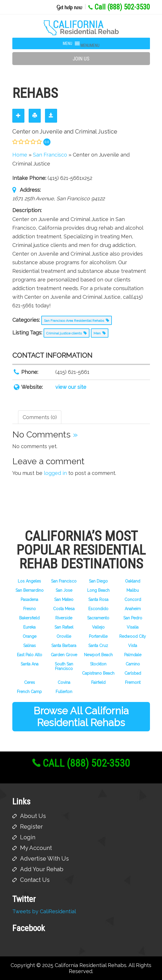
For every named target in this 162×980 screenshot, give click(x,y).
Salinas (30, 646)
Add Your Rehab (42, 869)
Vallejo (98, 627)
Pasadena (29, 600)
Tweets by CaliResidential (44, 911)
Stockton (98, 664)
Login (28, 837)
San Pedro (133, 618)
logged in (55, 473)
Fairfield (98, 682)
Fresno (30, 609)
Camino (133, 664)
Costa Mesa (64, 609)
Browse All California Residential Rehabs (81, 717)
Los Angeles (29, 581)
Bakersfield (29, 618)
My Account (36, 848)
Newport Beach (98, 655)
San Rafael (64, 627)
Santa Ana (30, 664)
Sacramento (98, 618)
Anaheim (133, 609)
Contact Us (35, 880)
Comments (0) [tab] (40, 417)
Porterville (98, 636)
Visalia (133, 627)
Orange (30, 636)
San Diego (98, 581)
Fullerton (64, 692)
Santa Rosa (98, 600)
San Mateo (64, 600)
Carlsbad (133, 673)
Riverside (64, 618)
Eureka (29, 627)
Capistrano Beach (98, 673)
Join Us (81, 59)
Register (31, 827)
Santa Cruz (98, 646)
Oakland (133, 581)
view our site (71, 387)
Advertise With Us (44, 859)
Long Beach (98, 590)
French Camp (29, 692)
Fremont (133, 682)
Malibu (133, 590)
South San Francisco (64, 666)
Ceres (30, 682)
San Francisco (64, 581)
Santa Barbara (64, 646)
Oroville (64, 636)
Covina (64, 682)
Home (20, 155)
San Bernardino (30, 590)
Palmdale (133, 655)
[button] (90, 45)
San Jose (64, 590)
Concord (133, 600)
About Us (33, 816)
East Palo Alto (30, 655)
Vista (133, 646)
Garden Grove (64, 655)
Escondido (98, 609)
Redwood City (133, 636)
